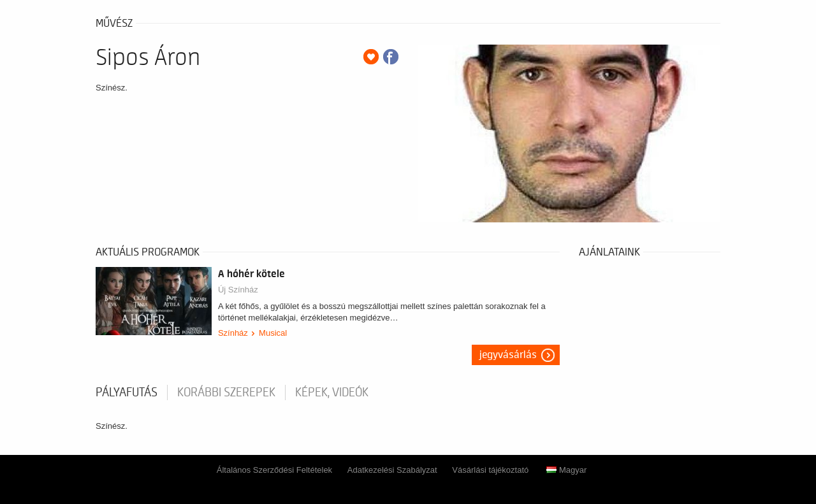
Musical (273, 333)
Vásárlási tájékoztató (490, 470)
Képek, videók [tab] (332, 392)
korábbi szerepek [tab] (226, 392)
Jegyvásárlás (508, 355)
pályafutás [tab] (127, 392)
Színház (233, 333)
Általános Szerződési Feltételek (274, 470)
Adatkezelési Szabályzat (392, 470)
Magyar (566, 470)
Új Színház (238, 290)
